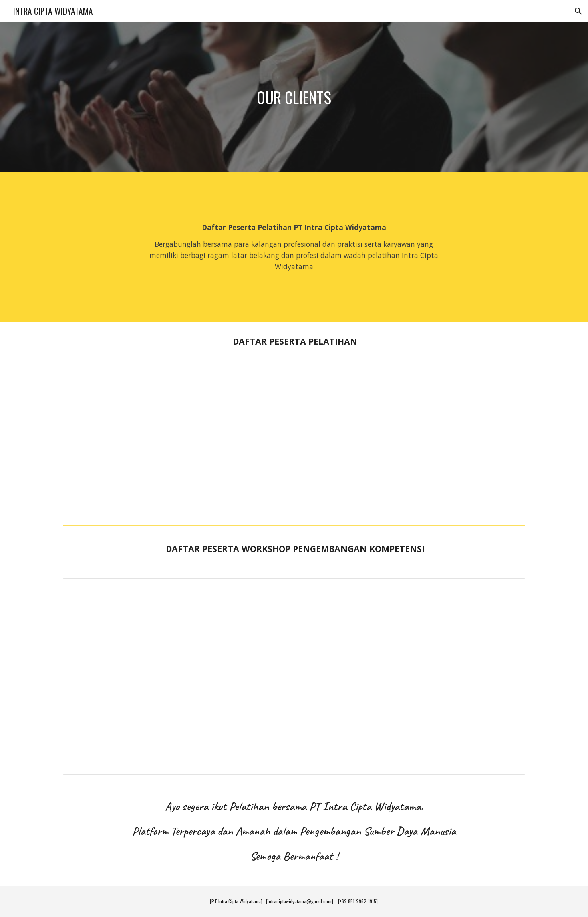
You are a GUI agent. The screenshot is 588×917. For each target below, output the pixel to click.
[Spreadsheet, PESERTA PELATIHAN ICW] (294, 441)
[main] (294, 97)
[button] (578, 11)
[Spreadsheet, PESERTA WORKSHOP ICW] (294, 677)
